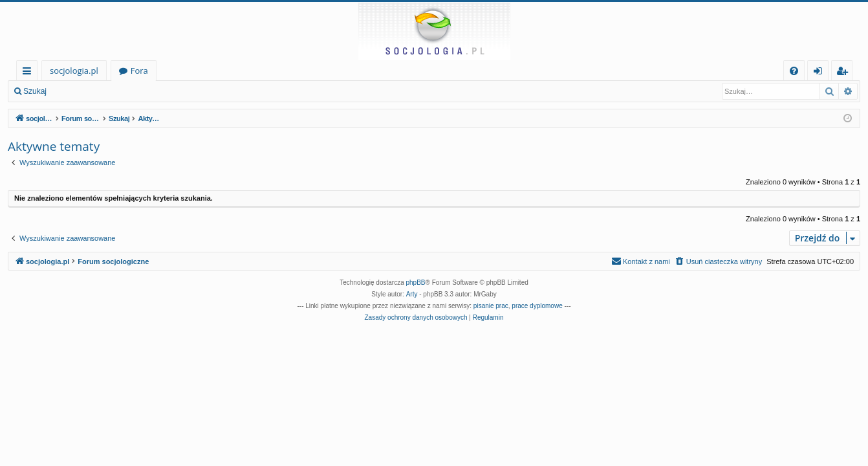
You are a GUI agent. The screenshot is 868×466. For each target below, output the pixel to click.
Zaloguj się (84, 91)
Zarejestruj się (146, 91)
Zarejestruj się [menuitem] (845, 73)
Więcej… (29, 73)
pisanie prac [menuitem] (491, 306)
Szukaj (35, 91)
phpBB (416, 283)
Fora (139, 71)
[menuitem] (794, 71)
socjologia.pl (74, 71)
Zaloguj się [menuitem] (820, 73)
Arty (412, 294)
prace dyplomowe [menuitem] (537, 306)
